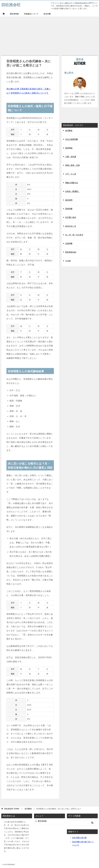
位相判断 (69, 243)
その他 (68, 261)
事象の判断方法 (72, 183)
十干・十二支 (71, 174)
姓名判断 (47, 14)
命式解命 (69, 130)
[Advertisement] (49, 35)
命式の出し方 (71, 226)
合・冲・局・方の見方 (74, 235)
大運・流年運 (71, 157)
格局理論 (69, 148)
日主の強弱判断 (72, 139)
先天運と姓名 (71, 217)
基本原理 (69, 200)
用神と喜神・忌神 (72, 165)
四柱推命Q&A (71, 252)
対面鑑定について (31, 14)
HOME (12, 809)
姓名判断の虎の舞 (79, 838)
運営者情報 (14, 14)
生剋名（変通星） (72, 191)
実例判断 (69, 209)
